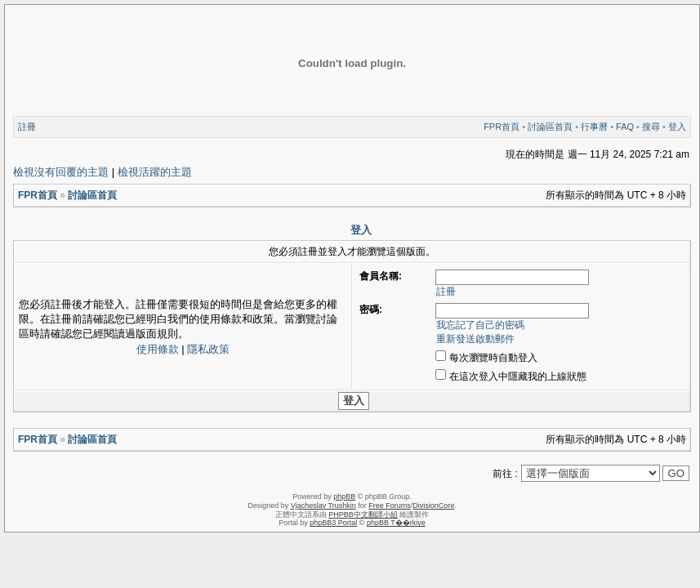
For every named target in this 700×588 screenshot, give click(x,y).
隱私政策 (208, 349)
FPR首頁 (502, 127)
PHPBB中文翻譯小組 (363, 514)
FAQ (625, 127)
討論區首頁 (550, 127)
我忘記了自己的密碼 (480, 325)
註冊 (27, 127)
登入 (677, 127)
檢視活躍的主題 (155, 172)
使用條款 (158, 349)
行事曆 (594, 127)
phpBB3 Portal (333, 523)
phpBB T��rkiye (396, 523)
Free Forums (390, 506)
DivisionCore (433, 506)
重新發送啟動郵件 (475, 339)
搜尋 (651, 127)
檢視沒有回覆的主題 (61, 172)
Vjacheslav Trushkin (323, 506)
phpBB (344, 497)
